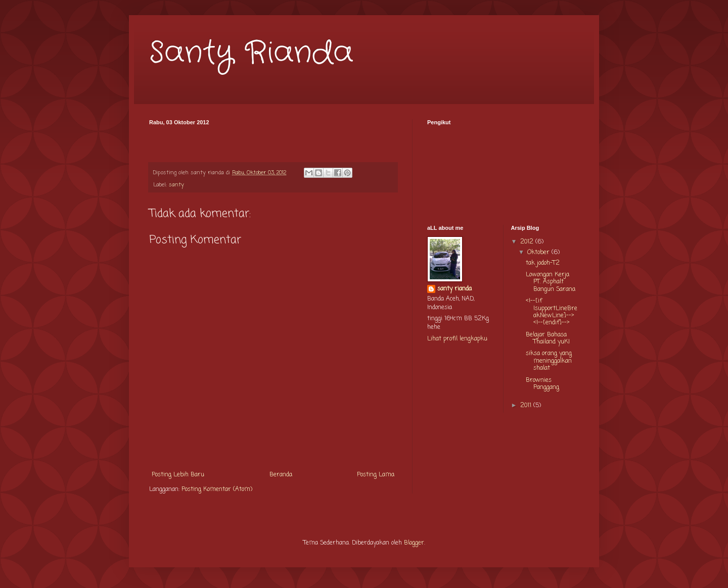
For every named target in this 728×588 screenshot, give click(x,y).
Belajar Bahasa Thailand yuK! (548, 338)
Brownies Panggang (542, 384)
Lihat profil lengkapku (457, 339)
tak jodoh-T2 (543, 263)
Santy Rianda (251, 53)
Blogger (414, 543)
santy (176, 185)
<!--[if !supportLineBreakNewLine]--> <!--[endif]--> (552, 312)
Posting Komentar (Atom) (217, 489)
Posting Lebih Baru (178, 475)
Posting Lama (376, 475)
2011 (527, 406)
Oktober (539, 253)
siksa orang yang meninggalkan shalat (549, 361)
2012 (528, 242)
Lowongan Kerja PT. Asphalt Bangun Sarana (551, 282)
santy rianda (454, 289)
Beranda (281, 475)
